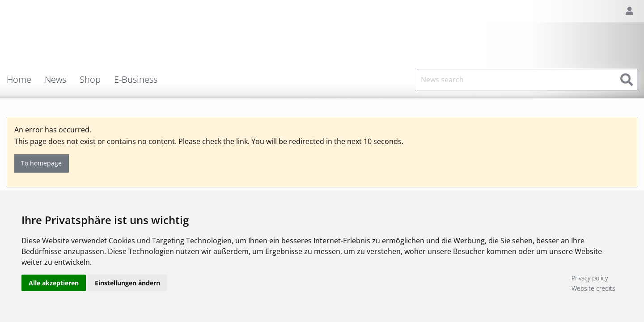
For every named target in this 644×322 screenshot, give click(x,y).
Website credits (593, 288)
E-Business (136, 80)
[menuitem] (26, 80)
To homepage (41, 163)
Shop (90, 80)
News (55, 80)
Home (19, 80)
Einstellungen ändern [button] (127, 283)
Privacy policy (590, 278)
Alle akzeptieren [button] (54, 283)
